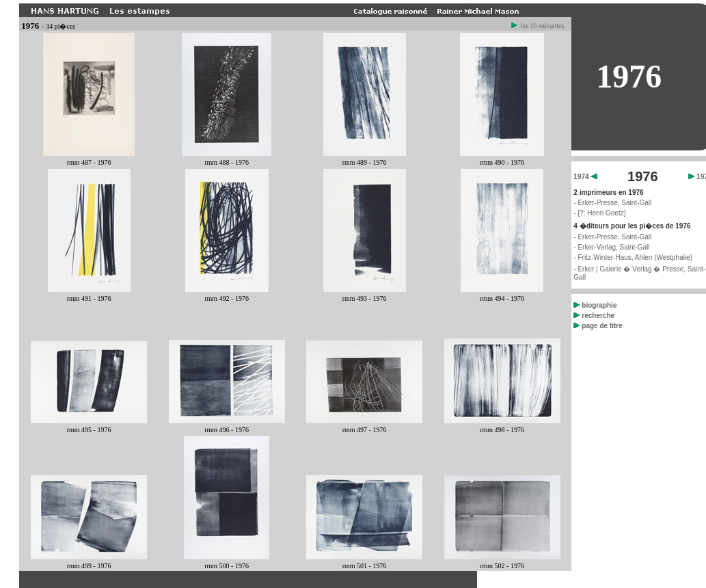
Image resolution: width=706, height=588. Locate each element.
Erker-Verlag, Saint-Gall (613, 247)
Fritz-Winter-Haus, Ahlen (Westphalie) (635, 257)
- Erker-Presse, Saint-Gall (612, 203)
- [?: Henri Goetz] (599, 213)
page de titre (598, 326)
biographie (595, 305)
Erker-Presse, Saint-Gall (614, 237)
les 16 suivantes (538, 26)
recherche (594, 316)
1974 (585, 177)
